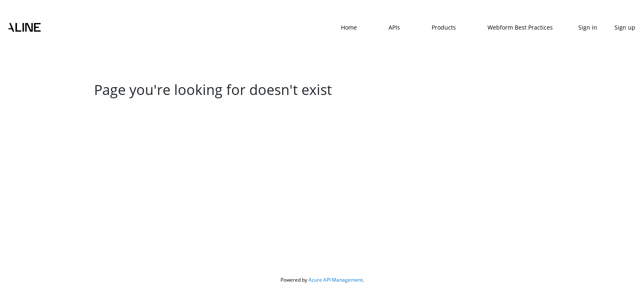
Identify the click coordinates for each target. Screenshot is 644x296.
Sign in (588, 27)
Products (444, 27)
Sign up (625, 27)
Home (349, 27)
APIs (394, 27)
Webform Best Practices (520, 27)
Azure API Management (336, 280)
